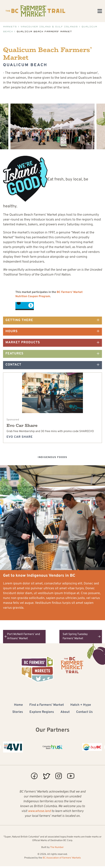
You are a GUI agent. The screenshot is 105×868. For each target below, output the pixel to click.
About (65, 712)
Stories (18, 712)
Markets (10, 26)
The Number (57, 847)
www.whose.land (39, 811)
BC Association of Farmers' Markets (62, 858)
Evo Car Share (22, 426)
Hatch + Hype (81, 705)
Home (18, 705)
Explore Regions (42, 712)
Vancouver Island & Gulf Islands (49, 26)
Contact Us (84, 712)
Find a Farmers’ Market (47, 705)
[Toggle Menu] (100, 11)
